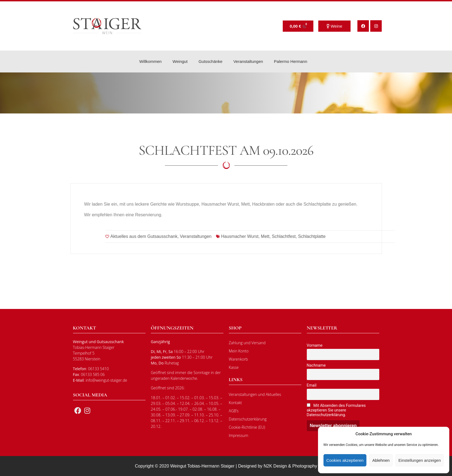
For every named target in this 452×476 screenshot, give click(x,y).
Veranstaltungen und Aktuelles (255, 394)
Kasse (234, 367)
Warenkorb (238, 359)
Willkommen (150, 61)
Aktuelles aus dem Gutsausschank (261, 247)
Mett (383, 247)
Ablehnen (381, 460)
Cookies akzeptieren (345, 460)
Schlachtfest (401, 247)
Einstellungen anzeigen (420, 460)
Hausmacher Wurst (357, 247)
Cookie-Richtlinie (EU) (247, 427)
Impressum (239, 435)
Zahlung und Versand (247, 343)
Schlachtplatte (429, 247)
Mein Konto (239, 351)
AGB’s (234, 411)
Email (312, 385)
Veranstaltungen (248, 61)
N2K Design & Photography (290, 466)
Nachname (316, 365)
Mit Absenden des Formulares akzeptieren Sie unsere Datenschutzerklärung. (336, 410)
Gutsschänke (211, 61)
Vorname (315, 345)
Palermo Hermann (291, 61)
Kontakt (235, 403)
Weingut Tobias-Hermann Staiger (202, 466)
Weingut (180, 61)
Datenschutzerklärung (248, 419)
